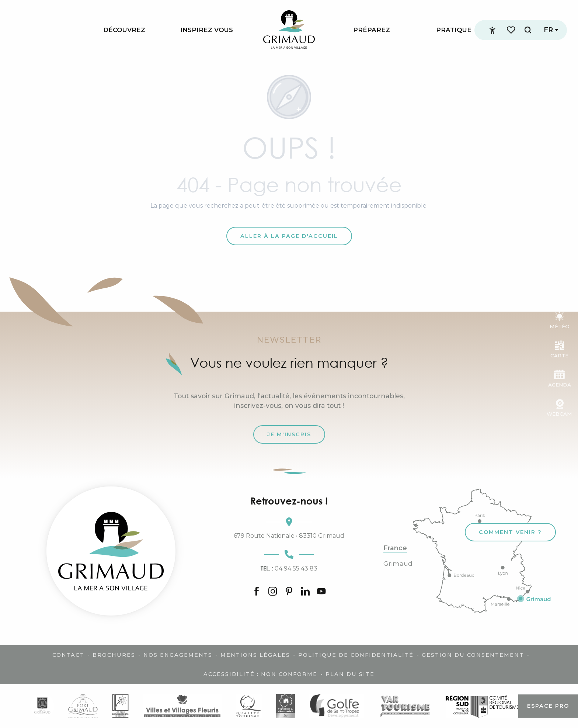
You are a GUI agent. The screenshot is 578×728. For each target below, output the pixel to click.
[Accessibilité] (492, 30)
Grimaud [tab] (398, 564)
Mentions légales (255, 655)
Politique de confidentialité (356, 655)
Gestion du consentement (473, 655)
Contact (68, 655)
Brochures (114, 655)
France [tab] (395, 548)
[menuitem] (124, 30)
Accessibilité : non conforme (260, 674)
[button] (528, 30)
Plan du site (350, 674)
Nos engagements (178, 655)
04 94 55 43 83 (289, 568)
